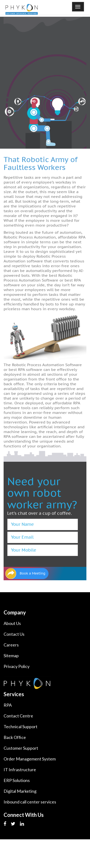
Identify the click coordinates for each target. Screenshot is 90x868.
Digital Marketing (20, 791)
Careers (11, 645)
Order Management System (30, 759)
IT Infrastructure (20, 770)
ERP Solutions (17, 780)
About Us (12, 623)
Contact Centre (18, 716)
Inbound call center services (30, 802)
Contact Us (14, 634)
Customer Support (21, 748)
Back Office (15, 737)
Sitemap (11, 656)
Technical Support (21, 727)
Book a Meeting (33, 573)
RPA (8, 705)
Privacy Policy (17, 666)
